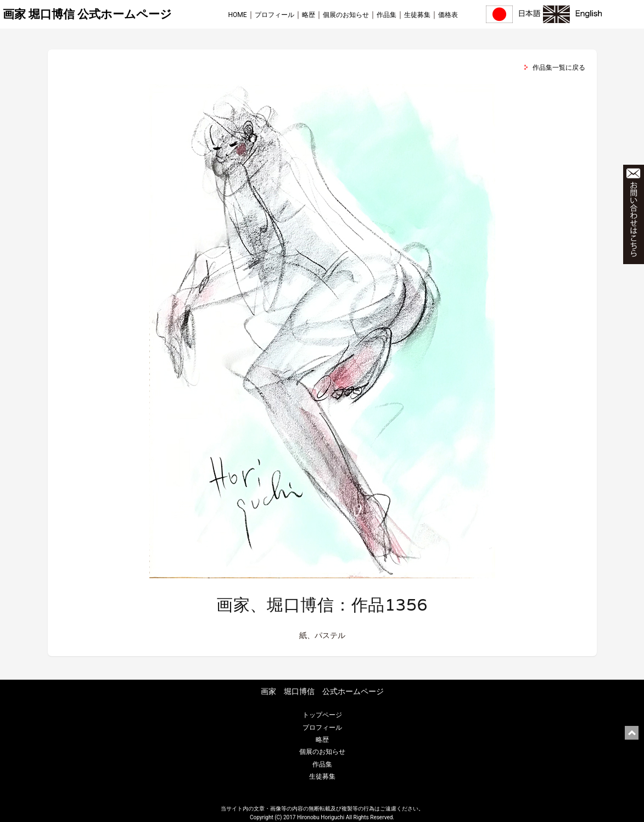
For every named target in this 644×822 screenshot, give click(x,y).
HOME (238, 15)
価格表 (448, 15)
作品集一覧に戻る (559, 68)
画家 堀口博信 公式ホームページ (87, 14)
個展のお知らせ (346, 15)
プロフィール (275, 15)
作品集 (387, 15)
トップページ (322, 715)
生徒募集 (417, 15)
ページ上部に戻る (632, 733)
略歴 (309, 15)
